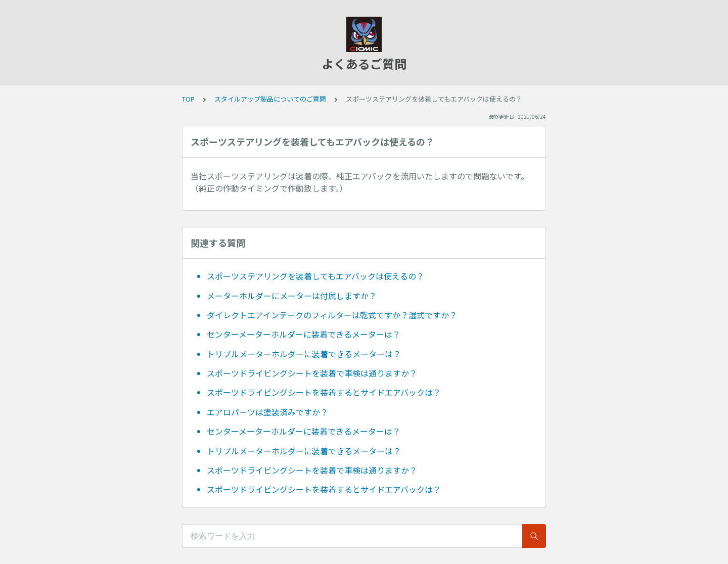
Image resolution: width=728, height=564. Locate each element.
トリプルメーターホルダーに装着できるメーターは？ (304, 354)
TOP (188, 99)
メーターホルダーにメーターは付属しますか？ (292, 296)
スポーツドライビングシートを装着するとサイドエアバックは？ (324, 392)
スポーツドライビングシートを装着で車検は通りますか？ (312, 373)
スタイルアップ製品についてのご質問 (270, 99)
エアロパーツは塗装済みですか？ (267, 412)
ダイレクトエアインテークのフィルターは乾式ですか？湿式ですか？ (332, 315)
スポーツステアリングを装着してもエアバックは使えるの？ (315, 276)
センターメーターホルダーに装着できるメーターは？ (304, 334)
